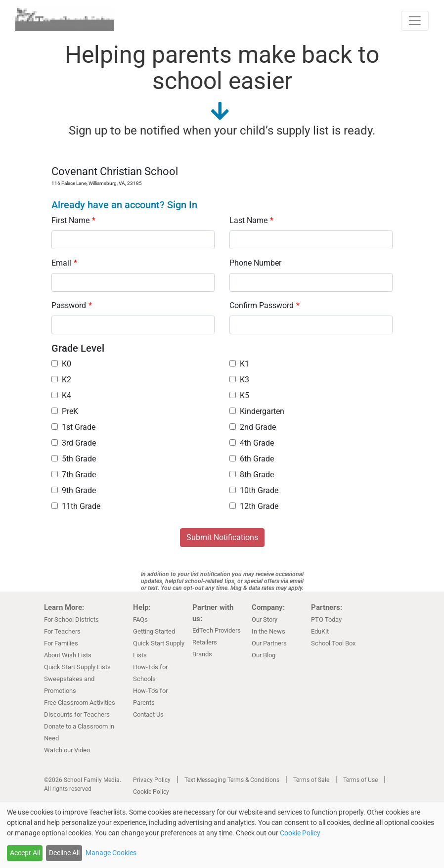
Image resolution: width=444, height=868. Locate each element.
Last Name (251, 220)
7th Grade (74, 475)
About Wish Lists (68, 655)
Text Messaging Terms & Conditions (232, 780)
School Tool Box (333, 643)
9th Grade (74, 490)
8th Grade (252, 475)
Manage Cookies (111, 853)
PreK (65, 411)
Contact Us (148, 714)
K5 (239, 395)
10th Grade (254, 490)
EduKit (320, 631)
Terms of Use (360, 780)
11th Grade (76, 506)
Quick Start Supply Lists (77, 667)
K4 (61, 395)
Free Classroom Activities (80, 703)
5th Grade (74, 459)
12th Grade (254, 506)
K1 (239, 364)
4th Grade (252, 443)
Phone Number (255, 263)
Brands (202, 654)
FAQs (140, 619)
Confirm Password (265, 305)
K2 (61, 380)
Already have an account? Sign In (124, 205)
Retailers (205, 642)
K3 (239, 380)
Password (72, 305)
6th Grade (252, 459)
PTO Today (326, 619)
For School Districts (71, 619)
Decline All (64, 853)
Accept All (25, 853)
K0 (61, 364)
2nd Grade (253, 427)
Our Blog (264, 655)
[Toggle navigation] (415, 21)
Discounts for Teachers (77, 714)
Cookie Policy (151, 792)
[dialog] (222, 835)
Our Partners (269, 643)
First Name (73, 220)
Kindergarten (257, 411)
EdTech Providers (217, 630)
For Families (61, 643)
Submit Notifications (222, 537)
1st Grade (73, 427)
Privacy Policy (152, 780)
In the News (268, 631)
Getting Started (154, 631)
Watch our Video (67, 750)
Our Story (265, 619)
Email (64, 263)
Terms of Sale (311, 780)
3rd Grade (74, 443)
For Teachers (62, 631)
